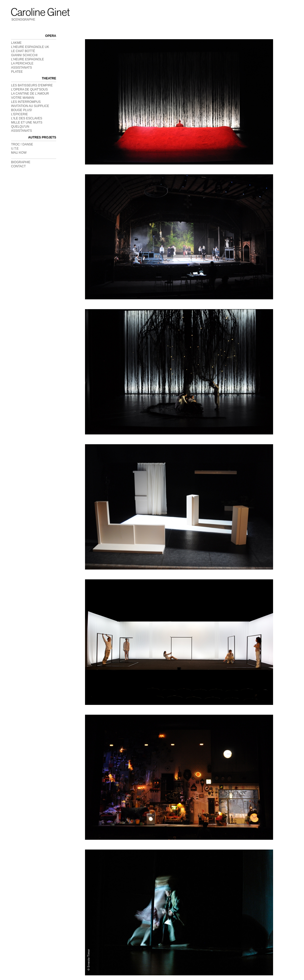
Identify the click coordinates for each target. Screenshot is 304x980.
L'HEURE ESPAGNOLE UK (30, 47)
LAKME (16, 43)
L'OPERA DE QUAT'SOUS (29, 89)
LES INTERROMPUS (26, 102)
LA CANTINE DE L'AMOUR (30, 94)
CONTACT (18, 166)
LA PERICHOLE (22, 63)
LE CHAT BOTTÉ (23, 51)
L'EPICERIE (19, 114)
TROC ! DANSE (22, 144)
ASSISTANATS (22, 68)
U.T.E (15, 149)
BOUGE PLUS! (22, 110)
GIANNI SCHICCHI (24, 55)
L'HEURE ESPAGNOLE (27, 59)
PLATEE (17, 72)
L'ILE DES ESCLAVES (27, 118)
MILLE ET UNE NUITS (27, 122)
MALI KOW (19, 153)
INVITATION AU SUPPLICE (30, 106)
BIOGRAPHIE (21, 162)
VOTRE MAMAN (23, 98)
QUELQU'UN (20, 127)
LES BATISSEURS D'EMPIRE (32, 85)
